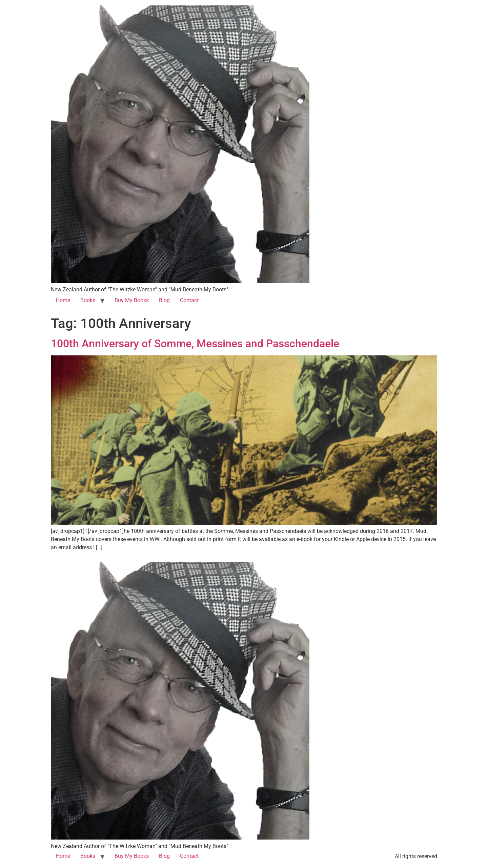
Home (63, 300)
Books (88, 300)
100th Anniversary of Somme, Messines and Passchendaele (195, 344)
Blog (164, 300)
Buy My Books (132, 300)
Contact (189, 300)
